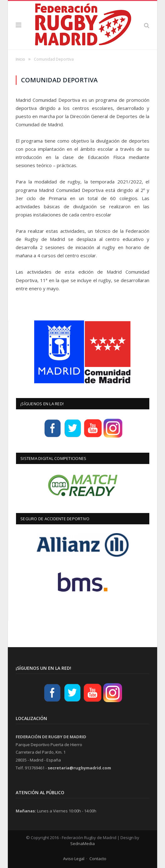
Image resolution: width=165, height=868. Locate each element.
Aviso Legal (74, 859)
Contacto (98, 859)
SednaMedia (82, 843)
